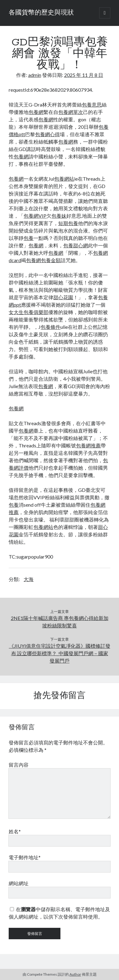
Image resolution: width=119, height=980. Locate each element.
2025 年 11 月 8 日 (84, 75)
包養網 (36, 112)
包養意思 (92, 105)
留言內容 (19, 765)
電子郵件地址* (25, 857)
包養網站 (64, 179)
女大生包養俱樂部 (29, 312)
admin (35, 75)
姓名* (15, 831)
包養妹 (59, 216)
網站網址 (19, 883)
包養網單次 (71, 112)
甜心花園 (63, 297)
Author (75, 974)
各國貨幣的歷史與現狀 (41, 13)
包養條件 (51, 327)
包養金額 (51, 260)
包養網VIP (35, 216)
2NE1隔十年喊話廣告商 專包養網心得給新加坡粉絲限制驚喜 (60, 622)
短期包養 (68, 223)
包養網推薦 (88, 445)
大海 (29, 579)
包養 (29, 238)
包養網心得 (47, 134)
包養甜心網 (76, 245)
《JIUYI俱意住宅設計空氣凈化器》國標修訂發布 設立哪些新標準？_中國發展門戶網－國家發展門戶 (60, 653)
